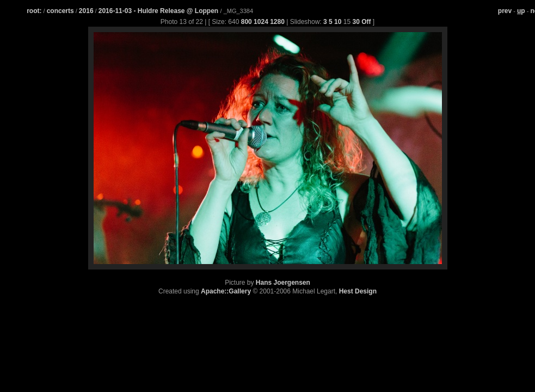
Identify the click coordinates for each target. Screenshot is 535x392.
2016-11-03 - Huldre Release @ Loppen (159, 11)
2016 (86, 11)
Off (366, 22)
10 (338, 22)
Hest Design (358, 291)
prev (505, 11)
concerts (60, 11)
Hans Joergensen (283, 283)
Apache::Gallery (226, 291)
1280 (277, 22)
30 (356, 22)
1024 (261, 22)
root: (34, 11)
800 (247, 22)
